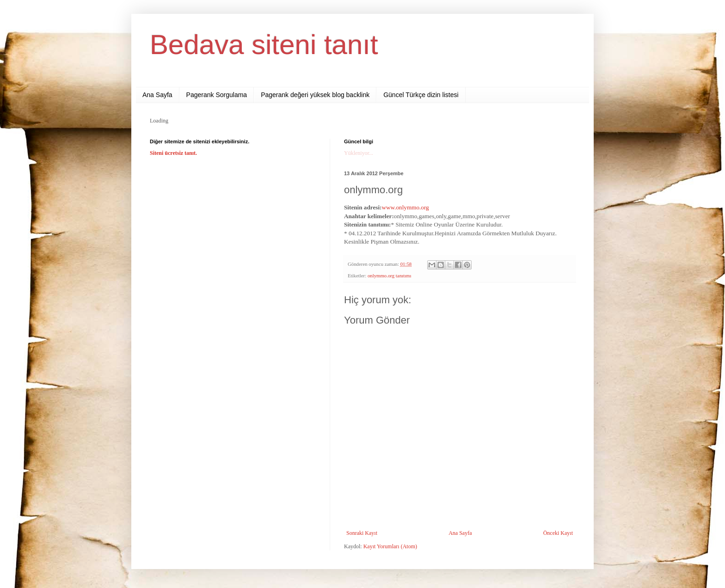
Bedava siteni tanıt (264, 45)
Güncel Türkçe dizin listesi (421, 95)
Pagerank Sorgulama (217, 95)
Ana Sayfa (157, 95)
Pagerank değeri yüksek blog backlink (315, 95)
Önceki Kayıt (558, 533)
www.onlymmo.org (405, 207)
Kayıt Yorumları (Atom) (390, 546)
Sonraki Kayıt (362, 533)
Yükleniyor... (359, 153)
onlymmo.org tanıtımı (390, 276)
